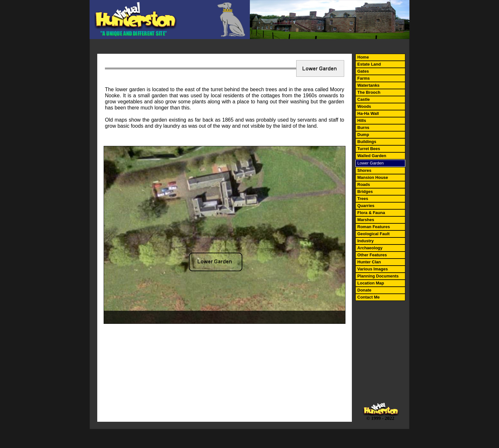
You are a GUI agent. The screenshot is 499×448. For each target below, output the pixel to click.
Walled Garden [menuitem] (372, 156)
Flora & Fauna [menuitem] (371, 213)
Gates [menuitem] (363, 71)
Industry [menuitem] (365, 241)
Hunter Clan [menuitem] (369, 262)
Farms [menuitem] (364, 78)
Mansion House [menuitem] (373, 177)
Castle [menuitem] (364, 99)
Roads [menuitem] (364, 184)
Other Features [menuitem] (372, 255)
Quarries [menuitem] (366, 206)
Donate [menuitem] (364, 290)
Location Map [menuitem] (371, 283)
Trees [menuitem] (363, 199)
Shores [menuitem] (364, 170)
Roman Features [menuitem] (374, 227)
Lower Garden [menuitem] (370, 163)
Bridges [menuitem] (365, 192)
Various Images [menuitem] (372, 269)
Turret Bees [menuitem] (369, 149)
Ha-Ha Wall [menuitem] (368, 113)
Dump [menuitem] (363, 135)
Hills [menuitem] (362, 120)
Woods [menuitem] (364, 106)
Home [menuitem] (363, 57)
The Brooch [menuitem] (369, 92)
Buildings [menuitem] (367, 142)
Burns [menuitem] (363, 128)
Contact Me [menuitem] (368, 297)
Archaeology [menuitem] (370, 248)
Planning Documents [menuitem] (378, 276)
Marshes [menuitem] (366, 220)
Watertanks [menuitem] (368, 85)
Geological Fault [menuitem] (373, 234)
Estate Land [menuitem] (369, 64)
